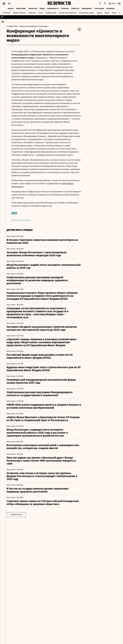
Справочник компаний (67, 12)
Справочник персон (86, 12)
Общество (75, 8)
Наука (114, 12)
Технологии (33, 8)
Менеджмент (87, 8)
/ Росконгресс (44, 26)
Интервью (110, 8)
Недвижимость (53, 8)
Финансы (10, 8)
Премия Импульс (19, 12)
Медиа (42, 8)
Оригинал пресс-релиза (23, 220)
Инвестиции (21, 8)
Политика (65, 8)
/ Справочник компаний (29, 26)
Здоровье (32, 12)
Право (107, 12)
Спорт (41, 12)
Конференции (51, 12)
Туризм (99, 12)
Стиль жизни (99, 8)
